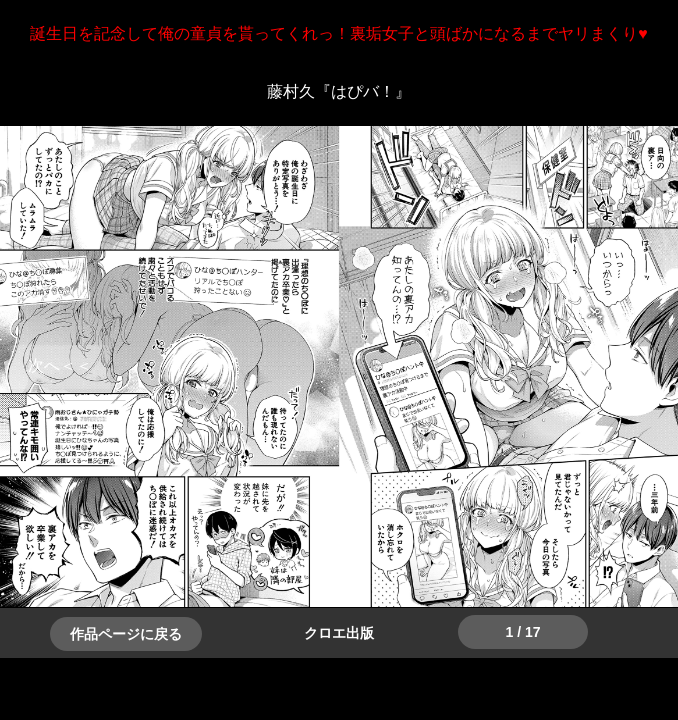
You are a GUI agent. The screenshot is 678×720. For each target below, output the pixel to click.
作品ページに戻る (126, 634)
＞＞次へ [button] (60, 365)
